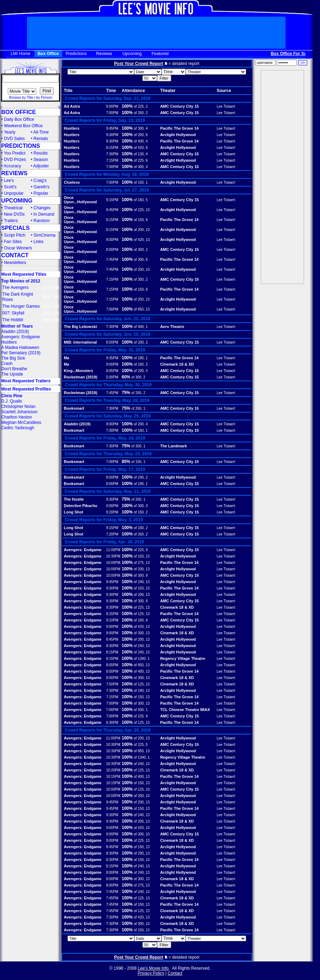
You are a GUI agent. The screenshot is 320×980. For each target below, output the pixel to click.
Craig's (40, 181)
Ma (67, 358)
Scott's (10, 187)
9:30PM (112, 135)
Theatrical (13, 208)
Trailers (11, 221)
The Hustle (74, 499)
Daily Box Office (19, 119)
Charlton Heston (17, 417)
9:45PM (112, 128)
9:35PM (112, 358)
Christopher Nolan (18, 406)
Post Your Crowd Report (139, 64)
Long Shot (74, 512)
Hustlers (9, 342)
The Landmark (173, 446)
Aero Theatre (172, 327)
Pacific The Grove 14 (179, 128)
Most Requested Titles (24, 274)
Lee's (9, 181)
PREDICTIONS (20, 146)
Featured (160, 54)
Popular (41, 193)
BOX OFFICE (18, 112)
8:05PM (112, 371)
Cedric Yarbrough (18, 428)
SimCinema (44, 235)
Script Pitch (15, 235)
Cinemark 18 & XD (177, 364)
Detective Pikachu (81, 506)
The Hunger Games (21, 306)
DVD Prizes (15, 160)
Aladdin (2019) (15, 332)
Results (40, 153)
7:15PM (112, 160)
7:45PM (112, 260)
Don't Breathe (14, 369)
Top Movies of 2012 (21, 281)
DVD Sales (14, 139)
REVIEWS (14, 173)
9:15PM (112, 200)
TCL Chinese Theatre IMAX (185, 710)
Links (38, 242)
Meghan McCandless (21, 422)
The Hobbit (13, 320)
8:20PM (112, 512)
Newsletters (15, 263)
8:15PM (112, 148)
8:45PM (112, 210)
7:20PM (112, 534)
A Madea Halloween (20, 348)
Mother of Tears (17, 326)
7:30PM (112, 154)
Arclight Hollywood (178, 135)
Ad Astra (72, 106)
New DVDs (14, 214)
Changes (42, 208)
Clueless (72, 182)
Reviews (104, 54)
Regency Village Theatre (183, 658)
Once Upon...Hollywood (80, 200)
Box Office (48, 54)
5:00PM (112, 377)
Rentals (41, 139)
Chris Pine (12, 396)
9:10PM (112, 620)
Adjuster (41, 166)
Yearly (10, 132)
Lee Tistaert (226, 106)
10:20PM (113, 770)
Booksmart (74, 408)
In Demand (44, 214)
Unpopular (14, 193)
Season (41, 160)
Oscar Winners (18, 248)
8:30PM (112, 141)
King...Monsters (79, 371)
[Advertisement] (282, 177)
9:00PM (112, 364)
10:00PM (113, 563)
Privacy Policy (151, 973)
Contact (175, 973)
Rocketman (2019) (81, 377)
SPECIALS (15, 228)
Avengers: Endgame (20, 337)
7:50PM (112, 684)
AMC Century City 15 (180, 106)
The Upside (12, 374)
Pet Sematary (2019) (21, 353)
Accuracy (12, 166)
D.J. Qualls (12, 401)
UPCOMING (17, 201)
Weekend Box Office (23, 126)
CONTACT (15, 255)
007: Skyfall (13, 313)
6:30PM (112, 723)
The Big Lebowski (81, 327)
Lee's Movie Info (153, 968)
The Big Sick (13, 358)
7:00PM (112, 113)
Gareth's (41, 187)
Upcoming (132, 54)
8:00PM (112, 106)
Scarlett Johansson (19, 412)
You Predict (15, 153)
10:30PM (113, 556)
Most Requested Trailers (26, 381)
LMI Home (20, 54)
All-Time (41, 132)
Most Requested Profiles (26, 389)
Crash (7, 364)
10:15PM (113, 777)
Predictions (76, 54)
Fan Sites (13, 242)
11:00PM (113, 550)
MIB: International (80, 342)
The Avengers (15, 287)
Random (41, 221)
